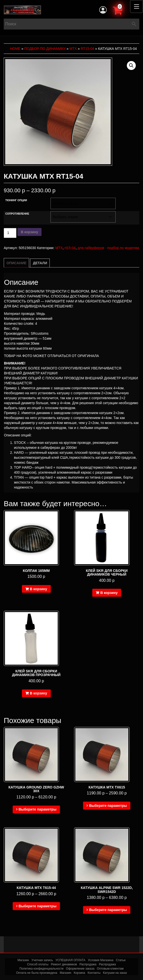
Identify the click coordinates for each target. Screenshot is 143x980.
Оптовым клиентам (110, 969)
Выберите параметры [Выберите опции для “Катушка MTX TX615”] (108, 806)
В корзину (30, 232)
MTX (73, 49)
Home (15, 49)
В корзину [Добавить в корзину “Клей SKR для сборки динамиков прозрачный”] (39, 693)
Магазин (23, 960)
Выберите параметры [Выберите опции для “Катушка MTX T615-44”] (38, 906)
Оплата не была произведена (37, 973)
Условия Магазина (101, 960)
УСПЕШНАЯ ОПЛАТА (70, 960)
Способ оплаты (38, 964)
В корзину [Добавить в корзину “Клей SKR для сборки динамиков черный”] (109, 593)
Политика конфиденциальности (41, 969)
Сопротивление (17, 214)
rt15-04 (88, 49)
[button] (131, 65)
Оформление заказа (80, 969)
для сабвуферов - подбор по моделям (108, 248)
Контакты (94, 973)
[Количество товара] (10, 233)
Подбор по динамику (45, 49)
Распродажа (88, 964)
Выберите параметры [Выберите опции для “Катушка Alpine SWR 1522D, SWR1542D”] (108, 910)
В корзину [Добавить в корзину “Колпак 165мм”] (39, 589)
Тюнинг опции (16, 200)
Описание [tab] (16, 263)
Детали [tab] (40, 263)
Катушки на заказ (115, 973)
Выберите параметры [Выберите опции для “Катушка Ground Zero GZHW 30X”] (38, 809)
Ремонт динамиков (64, 964)
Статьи (121, 960)
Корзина (79, 973)
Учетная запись (42, 960)
